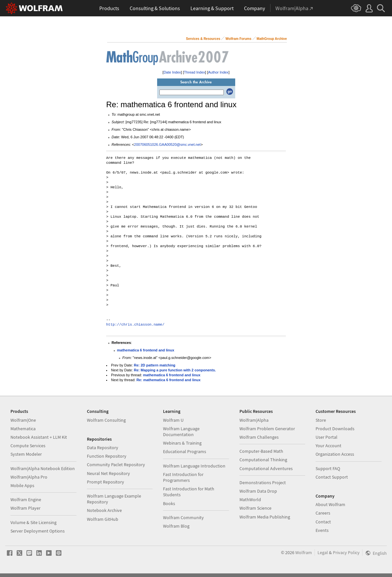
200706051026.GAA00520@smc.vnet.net (167, 144)
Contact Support (332, 477)
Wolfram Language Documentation (181, 432)
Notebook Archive (104, 510)
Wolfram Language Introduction (194, 466)
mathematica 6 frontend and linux (146, 350)
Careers (323, 513)
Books (169, 503)
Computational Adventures (266, 468)
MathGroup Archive (272, 39)
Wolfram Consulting (106, 420)
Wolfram (304, 552)
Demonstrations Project (263, 483)
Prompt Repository (106, 482)
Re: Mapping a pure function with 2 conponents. (175, 370)
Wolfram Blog (176, 526)
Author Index (218, 72)
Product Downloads (335, 429)
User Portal (327, 437)
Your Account (328, 446)
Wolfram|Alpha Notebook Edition (43, 468)
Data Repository (103, 448)
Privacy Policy (346, 552)
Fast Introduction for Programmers (183, 477)
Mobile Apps (22, 485)
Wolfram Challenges (259, 437)
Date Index (172, 72)
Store (321, 420)
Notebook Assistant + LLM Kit (39, 437)
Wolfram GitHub (103, 519)
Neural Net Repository (108, 473)
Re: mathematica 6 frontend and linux (169, 380)
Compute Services (28, 446)
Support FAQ (328, 468)
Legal (323, 552)
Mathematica (23, 429)
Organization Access (335, 454)
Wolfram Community (183, 518)
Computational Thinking (263, 460)
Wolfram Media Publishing (265, 517)
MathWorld (250, 500)
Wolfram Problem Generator (267, 429)
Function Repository (107, 456)
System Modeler (26, 454)
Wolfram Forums (238, 39)
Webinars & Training (182, 443)
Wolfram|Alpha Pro (29, 477)
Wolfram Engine (26, 500)
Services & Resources (203, 39)
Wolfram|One (23, 420)
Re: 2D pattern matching (155, 365)
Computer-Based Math (261, 451)
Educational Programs (185, 451)
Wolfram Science (255, 508)
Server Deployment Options (38, 531)
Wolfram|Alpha (254, 420)
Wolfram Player (25, 508)
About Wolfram (330, 504)
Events (322, 530)
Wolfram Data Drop (258, 491)
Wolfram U (173, 420)
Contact (323, 522)
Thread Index (195, 72)
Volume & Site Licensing (33, 522)
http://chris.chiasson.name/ (135, 325)
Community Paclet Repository (116, 465)
